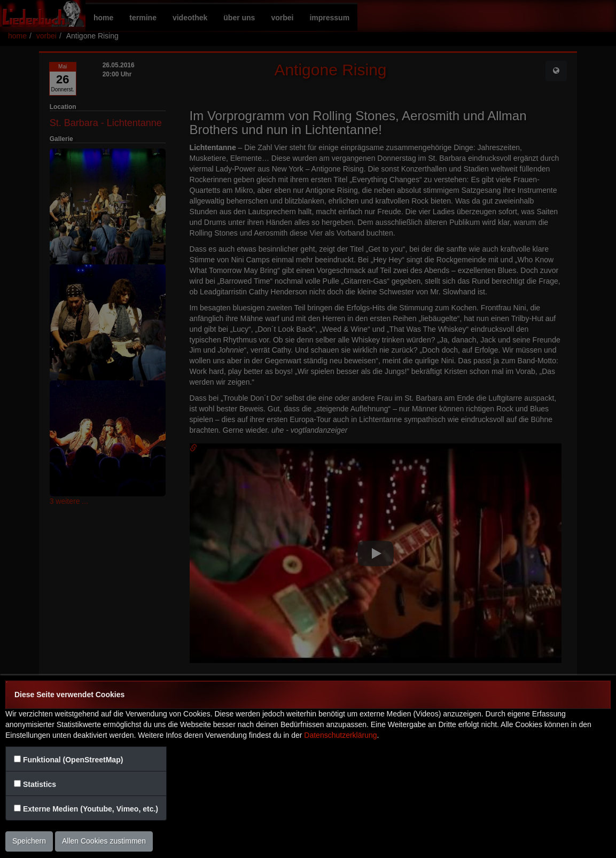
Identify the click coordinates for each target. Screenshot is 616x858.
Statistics (40, 784)
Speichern (29, 841)
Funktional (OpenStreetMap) (73, 760)
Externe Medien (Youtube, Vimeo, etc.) (91, 809)
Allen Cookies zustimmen (104, 841)
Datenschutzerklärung (340, 735)
